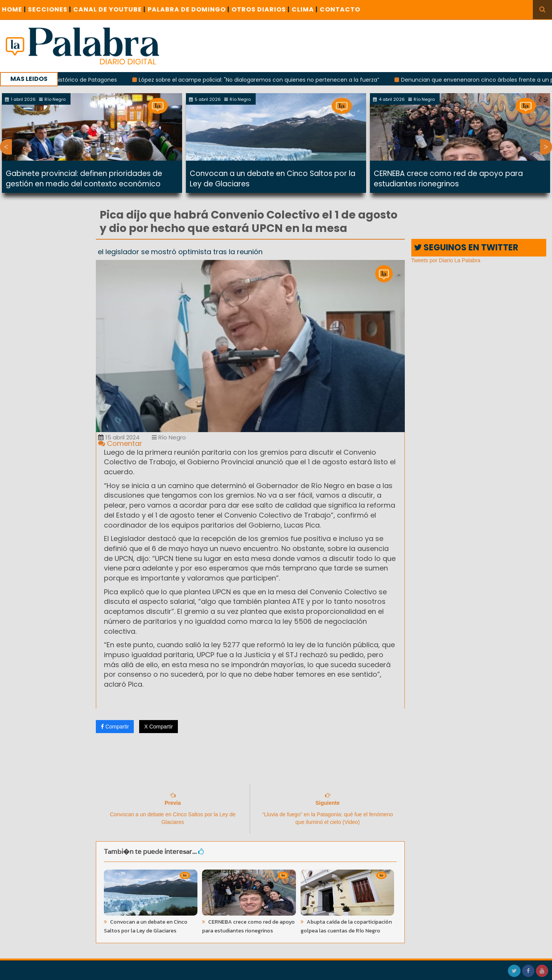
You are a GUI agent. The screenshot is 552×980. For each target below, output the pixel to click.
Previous (6, 147)
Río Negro (169, 437)
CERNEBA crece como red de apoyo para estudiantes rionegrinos (448, 179)
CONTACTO (340, 9)
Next (546, 147)
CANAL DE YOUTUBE (109, 9)
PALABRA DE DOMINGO (189, 9)
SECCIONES (50, 9)
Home (14, 9)
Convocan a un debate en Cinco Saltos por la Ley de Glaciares (146, 926)
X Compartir (159, 727)
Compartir (115, 727)
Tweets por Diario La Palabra (446, 260)
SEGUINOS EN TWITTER (466, 247)
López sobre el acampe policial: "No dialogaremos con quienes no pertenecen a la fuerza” (266, 80)
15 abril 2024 (119, 437)
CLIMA (305, 9)
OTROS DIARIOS (261, 9)
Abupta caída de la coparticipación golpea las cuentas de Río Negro (346, 926)
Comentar (120, 443)
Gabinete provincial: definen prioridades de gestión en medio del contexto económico (84, 179)
